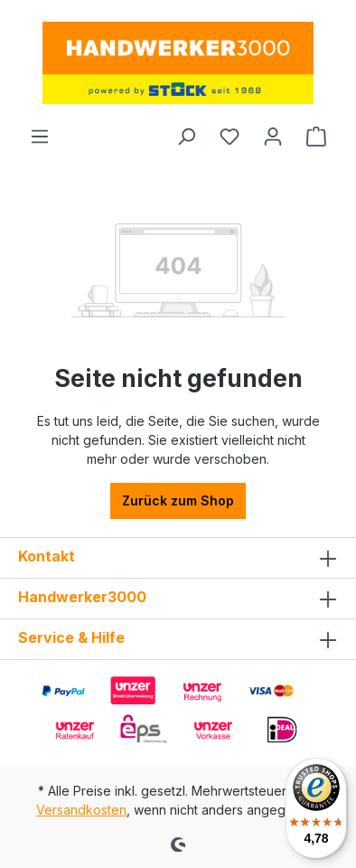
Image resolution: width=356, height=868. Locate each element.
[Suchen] (186, 137)
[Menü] (40, 137)
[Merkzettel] (230, 137)
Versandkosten (81, 810)
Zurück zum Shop (178, 500)
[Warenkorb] (316, 137)
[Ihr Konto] (273, 137)
